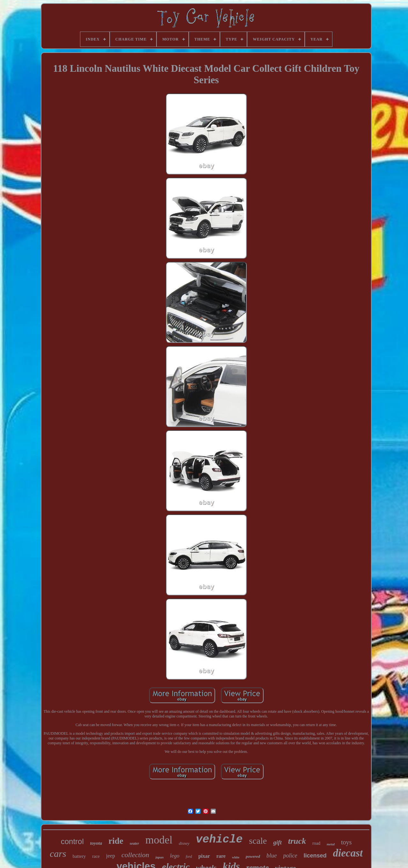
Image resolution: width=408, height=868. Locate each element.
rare (221, 856)
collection (135, 855)
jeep (111, 856)
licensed (315, 856)
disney (184, 843)
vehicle (219, 840)
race (96, 856)
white (236, 857)
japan (160, 857)
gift (277, 842)
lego (175, 856)
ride (116, 841)
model (159, 840)
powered (253, 856)
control (72, 841)
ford (189, 857)
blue (272, 855)
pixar (204, 856)
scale (258, 841)
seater (134, 843)
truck (297, 841)
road (316, 843)
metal (331, 844)
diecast (348, 853)
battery (79, 856)
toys (346, 842)
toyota (96, 843)
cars (58, 853)
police (290, 856)
